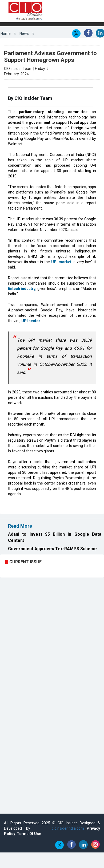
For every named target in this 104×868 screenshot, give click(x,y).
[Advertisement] (50, 641)
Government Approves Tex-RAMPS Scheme (52, 549)
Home (6, 33)
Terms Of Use (29, 834)
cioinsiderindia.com (66, 828)
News (24, 33)
